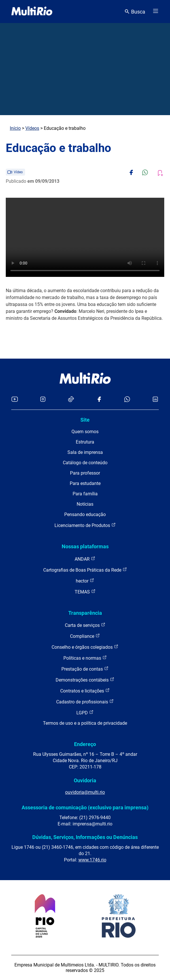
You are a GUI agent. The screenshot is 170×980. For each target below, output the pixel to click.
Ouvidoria (85, 780)
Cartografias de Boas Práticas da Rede (85, 570)
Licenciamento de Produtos (85, 525)
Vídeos (32, 128)
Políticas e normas (85, 658)
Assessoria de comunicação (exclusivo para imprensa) (85, 807)
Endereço (85, 744)
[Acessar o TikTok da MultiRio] (71, 400)
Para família (85, 494)
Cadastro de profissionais (85, 702)
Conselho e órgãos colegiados (85, 647)
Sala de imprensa (85, 452)
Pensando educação (85, 514)
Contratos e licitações (85, 691)
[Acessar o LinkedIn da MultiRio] (155, 400)
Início (15, 128)
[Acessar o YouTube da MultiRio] (15, 400)
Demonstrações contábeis (85, 680)
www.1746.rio (92, 860)
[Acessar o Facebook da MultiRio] (99, 400)
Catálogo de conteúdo (85, 463)
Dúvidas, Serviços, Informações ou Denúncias (85, 837)
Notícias (85, 504)
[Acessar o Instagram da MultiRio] (43, 400)
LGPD (85, 712)
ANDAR (85, 559)
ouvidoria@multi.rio (85, 792)
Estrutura (85, 442)
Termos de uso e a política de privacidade (85, 723)
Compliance (85, 636)
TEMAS (85, 592)
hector (85, 581)
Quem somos (85, 432)
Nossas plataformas (85, 546)
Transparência (85, 613)
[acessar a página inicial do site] (32, 12)
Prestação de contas (85, 669)
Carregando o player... (85, 237)
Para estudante (85, 483)
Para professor (85, 473)
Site (85, 420)
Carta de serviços (85, 625)
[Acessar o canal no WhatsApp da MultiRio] (127, 400)
